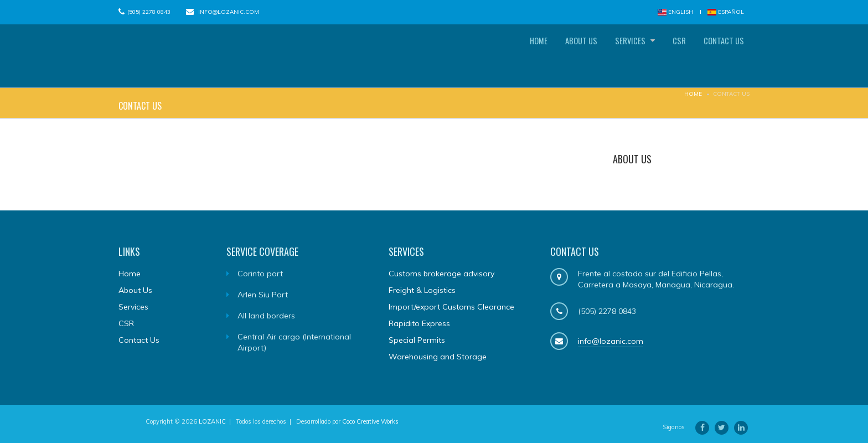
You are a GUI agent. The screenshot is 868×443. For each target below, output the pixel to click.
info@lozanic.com (229, 12)
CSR (667, 56)
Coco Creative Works (370, 424)
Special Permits (417, 342)
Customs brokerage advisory (441, 276)
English (675, 12)
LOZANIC (212, 424)
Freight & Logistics (422, 292)
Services (612, 56)
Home (503, 56)
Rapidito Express (419, 326)
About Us (554, 56)
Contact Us (720, 56)
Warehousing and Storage (438, 359)
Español (726, 12)
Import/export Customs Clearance (451, 309)
